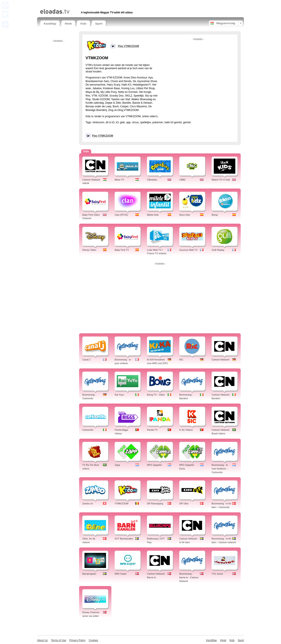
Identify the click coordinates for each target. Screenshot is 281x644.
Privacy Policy (77, 640)
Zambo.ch (88, 504)
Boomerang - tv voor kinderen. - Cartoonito (220, 469)
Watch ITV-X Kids (221, 180)
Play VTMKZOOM (103, 136)
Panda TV (152, 430)
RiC (181, 360)
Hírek (68, 24)
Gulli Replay (218, 250)
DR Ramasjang (155, 504)
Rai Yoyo (119, 395)
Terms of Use (59, 640)
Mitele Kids (153, 215)
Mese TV (119, 180)
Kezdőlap (50, 24)
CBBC (183, 180)
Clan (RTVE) (121, 215)
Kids (83, 24)
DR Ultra (184, 504)
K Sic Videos (186, 430)
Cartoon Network (221, 360)
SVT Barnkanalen (124, 539)
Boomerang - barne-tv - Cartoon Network (189, 577)
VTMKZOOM (122, 504)
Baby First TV (122, 250)
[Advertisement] (91, 4)
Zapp (117, 465)
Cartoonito (88, 430)
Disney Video (89, 250)
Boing (215, 215)
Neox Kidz (185, 215)
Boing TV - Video (156, 395)
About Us (42, 640)
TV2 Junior (217, 574)
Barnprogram (89, 574)
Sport (99, 24)
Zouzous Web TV (188, 250)
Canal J (86, 360)
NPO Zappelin (154, 465)
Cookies (93, 640)
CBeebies (152, 180)
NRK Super (121, 574)
